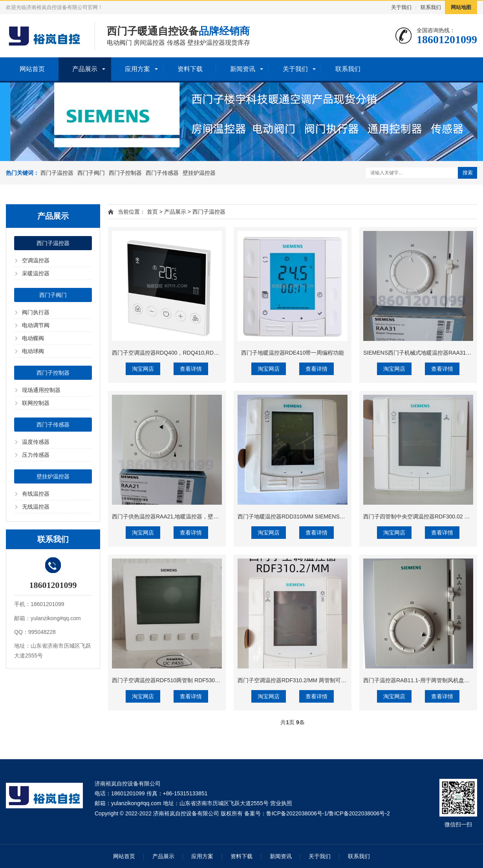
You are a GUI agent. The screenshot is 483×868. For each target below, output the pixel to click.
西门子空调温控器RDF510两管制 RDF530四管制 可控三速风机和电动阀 (200, 680)
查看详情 (191, 369)
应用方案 (137, 69)
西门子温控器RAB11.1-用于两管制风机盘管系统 (422, 680)
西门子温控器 (57, 173)
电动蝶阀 (33, 338)
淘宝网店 (143, 369)
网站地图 (461, 7)
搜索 (468, 173)
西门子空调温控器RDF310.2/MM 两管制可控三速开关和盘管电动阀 (319, 680)
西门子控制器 (125, 173)
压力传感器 (36, 455)
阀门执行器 (36, 312)
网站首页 (32, 69)
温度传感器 (36, 442)
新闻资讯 (243, 69)
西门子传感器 (162, 173)
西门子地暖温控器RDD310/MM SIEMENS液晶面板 (300, 516)
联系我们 (431, 7)
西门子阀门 (91, 173)
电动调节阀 (36, 325)
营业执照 (281, 803)
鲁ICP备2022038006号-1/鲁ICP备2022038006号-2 (328, 813)
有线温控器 (36, 494)
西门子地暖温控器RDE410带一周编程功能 (293, 353)
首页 (152, 212)
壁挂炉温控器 (199, 173)
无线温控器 (36, 507)
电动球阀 (33, 351)
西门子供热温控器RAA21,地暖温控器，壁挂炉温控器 (176, 516)
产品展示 (85, 69)
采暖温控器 (36, 273)
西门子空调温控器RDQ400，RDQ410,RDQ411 (169, 353)
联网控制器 (36, 403)
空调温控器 (36, 260)
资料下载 (190, 69)
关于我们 (401, 7)
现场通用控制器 (41, 390)
